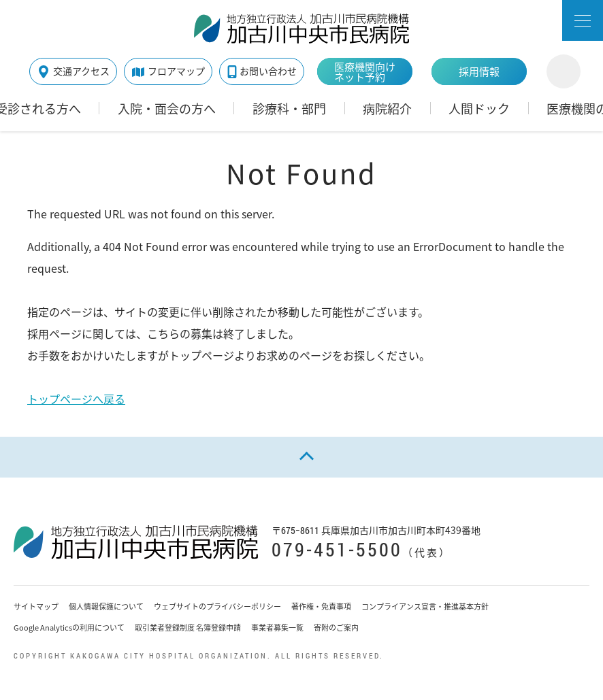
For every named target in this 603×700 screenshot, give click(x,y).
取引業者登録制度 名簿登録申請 (188, 628)
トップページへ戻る (76, 399)
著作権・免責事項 (321, 606)
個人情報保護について (106, 606)
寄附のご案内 (336, 628)
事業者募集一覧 (277, 628)
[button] (583, 20)
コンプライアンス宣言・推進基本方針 (425, 606)
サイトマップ (36, 606)
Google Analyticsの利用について (69, 628)
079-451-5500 (337, 549)
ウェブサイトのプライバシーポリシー (217, 606)
